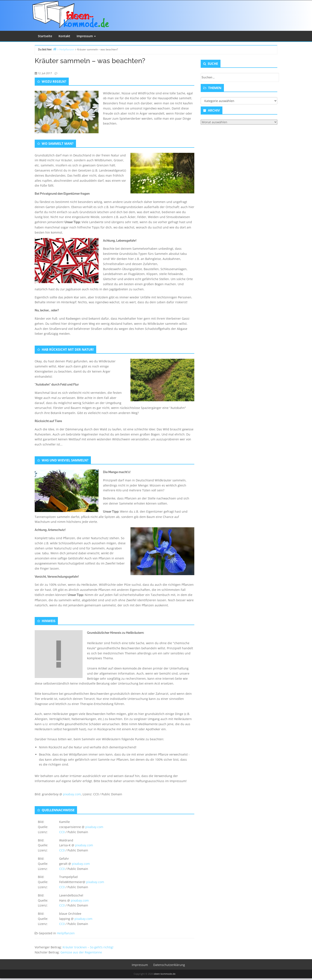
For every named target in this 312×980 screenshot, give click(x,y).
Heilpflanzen (66, 933)
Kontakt (64, 36)
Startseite (45, 36)
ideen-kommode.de (165, 974)
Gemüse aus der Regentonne (81, 952)
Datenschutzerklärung (169, 965)
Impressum (86, 36)
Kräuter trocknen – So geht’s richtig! (88, 947)
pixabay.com (72, 794)
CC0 (62, 832)
